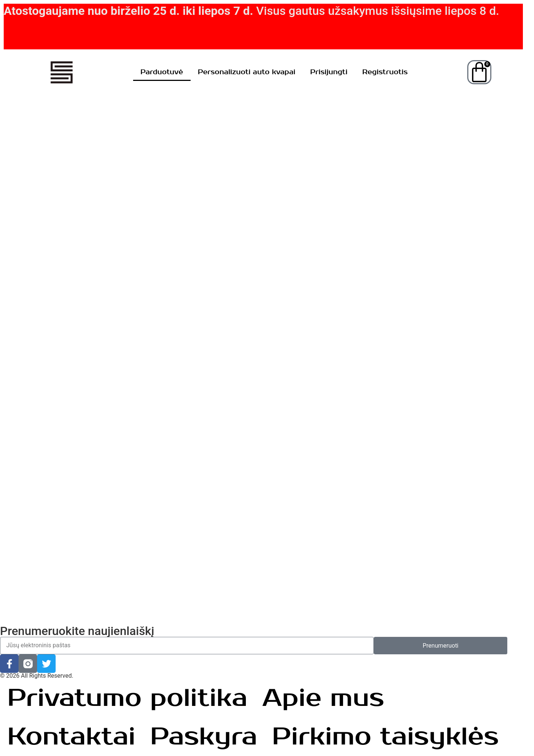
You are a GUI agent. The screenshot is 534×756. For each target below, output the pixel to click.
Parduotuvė (162, 72)
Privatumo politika (127, 698)
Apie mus (323, 698)
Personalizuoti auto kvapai (247, 72)
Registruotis (385, 72)
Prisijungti (329, 72)
